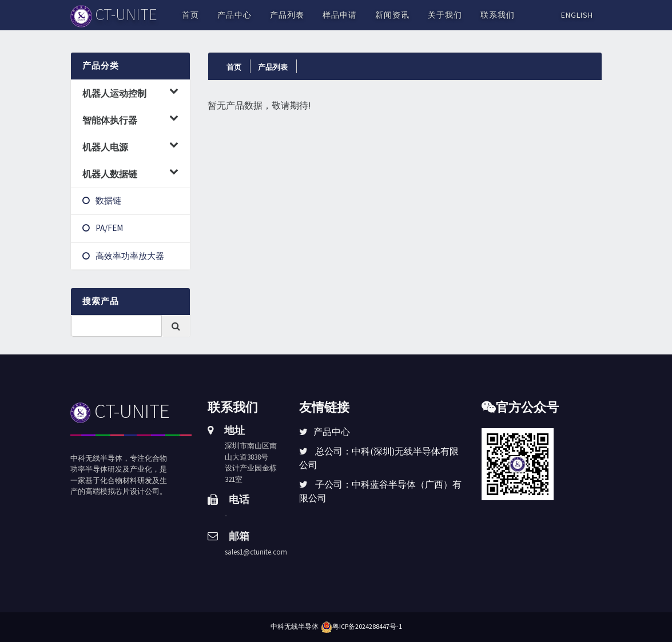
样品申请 (340, 15)
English (577, 15)
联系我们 (498, 15)
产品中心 (234, 15)
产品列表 (287, 15)
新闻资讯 (392, 15)
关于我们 (445, 15)
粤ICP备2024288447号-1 (367, 626)
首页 (190, 15)
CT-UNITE (120, 411)
